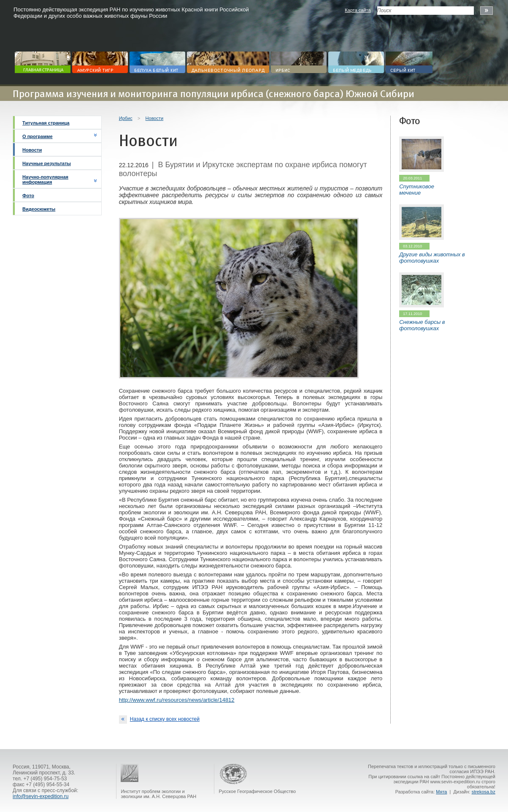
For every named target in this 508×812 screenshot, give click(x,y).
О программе (38, 136)
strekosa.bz (484, 792)
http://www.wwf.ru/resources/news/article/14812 (177, 700)
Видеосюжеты (39, 209)
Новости (32, 150)
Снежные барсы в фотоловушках (422, 325)
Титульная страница (46, 123)
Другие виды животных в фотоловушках (432, 258)
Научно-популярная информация (45, 179)
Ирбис (126, 118)
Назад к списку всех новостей (159, 720)
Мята (441, 792)
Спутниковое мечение (417, 190)
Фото (28, 196)
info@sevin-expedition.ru (41, 796)
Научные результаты (47, 163)
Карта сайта (358, 10)
